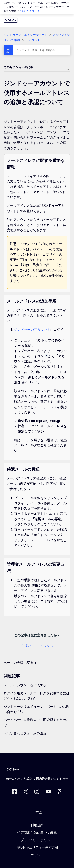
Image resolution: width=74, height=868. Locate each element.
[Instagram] (37, 792)
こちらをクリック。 (31, 11)
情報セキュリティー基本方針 (37, 847)
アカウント (33, 40)
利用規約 (37, 825)
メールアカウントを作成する (25, 685)
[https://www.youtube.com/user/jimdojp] (48, 792)
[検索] (37, 50)
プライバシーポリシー (37, 840)
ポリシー (37, 855)
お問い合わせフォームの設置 (25, 733)
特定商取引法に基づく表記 (37, 833)
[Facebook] (15, 792)
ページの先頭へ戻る (20, 663)
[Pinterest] (59, 792)
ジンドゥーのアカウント (32, 330)
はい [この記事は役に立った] (28, 645)
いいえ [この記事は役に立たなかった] (49, 645)
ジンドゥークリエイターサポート (26, 35)
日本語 (37, 812)
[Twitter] (26, 792)
